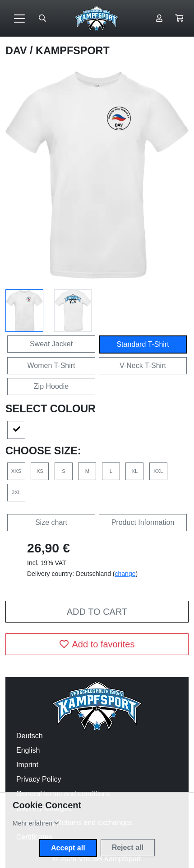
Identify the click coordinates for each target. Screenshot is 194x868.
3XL (16, 492)
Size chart (51, 522)
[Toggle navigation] (19, 19)
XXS (16, 471)
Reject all (128, 847)
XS (40, 471)
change (125, 574)
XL (134, 471)
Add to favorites (97, 644)
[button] (179, 19)
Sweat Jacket (51, 344)
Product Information (143, 522)
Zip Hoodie (51, 386)
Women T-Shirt (51, 366)
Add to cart (97, 612)
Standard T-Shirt (143, 344)
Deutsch (30, 736)
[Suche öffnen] (42, 19)
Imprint (27, 765)
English (28, 750)
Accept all (68, 848)
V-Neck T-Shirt (143, 366)
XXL (158, 471)
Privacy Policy (39, 779)
